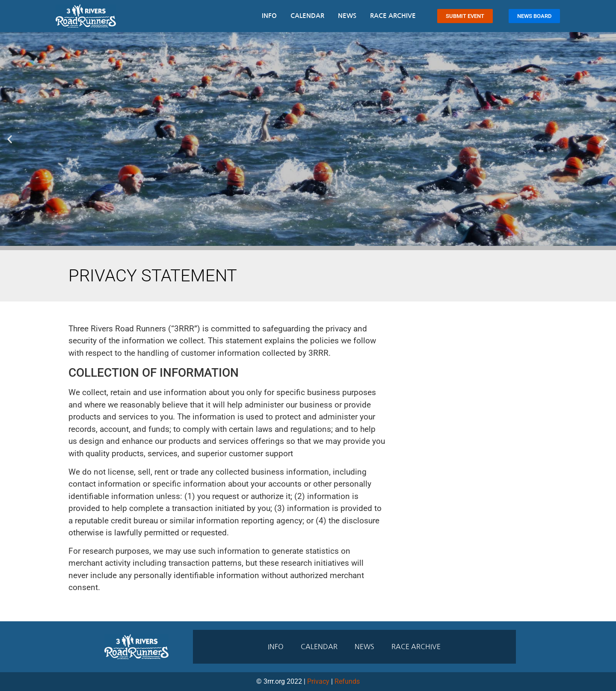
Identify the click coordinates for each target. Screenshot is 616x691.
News (347, 16)
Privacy (318, 681)
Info (269, 16)
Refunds (347, 681)
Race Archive (393, 16)
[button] (10, 139)
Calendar (307, 16)
